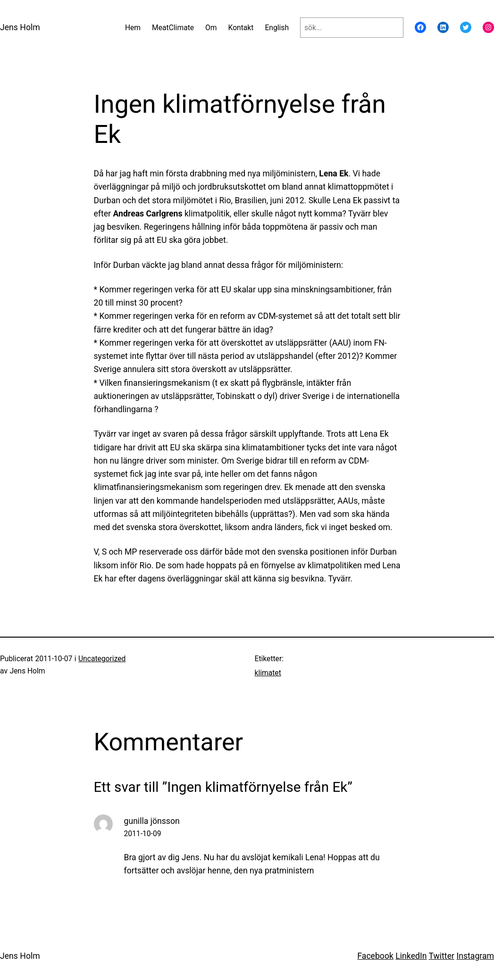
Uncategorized (102, 659)
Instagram (475, 956)
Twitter (442, 956)
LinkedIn (411, 956)
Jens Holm (20, 27)
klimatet (268, 673)
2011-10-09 (143, 834)
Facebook (375, 956)
